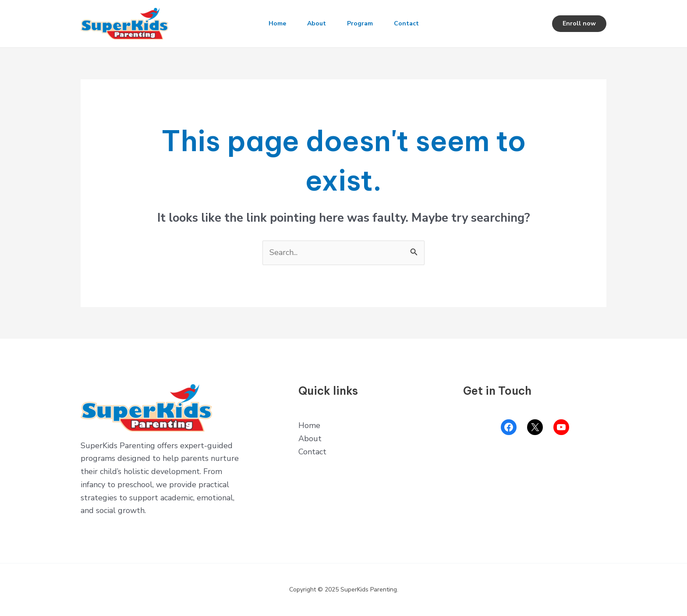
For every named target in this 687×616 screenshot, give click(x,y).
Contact (406, 23)
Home (277, 23)
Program (360, 23)
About (317, 23)
